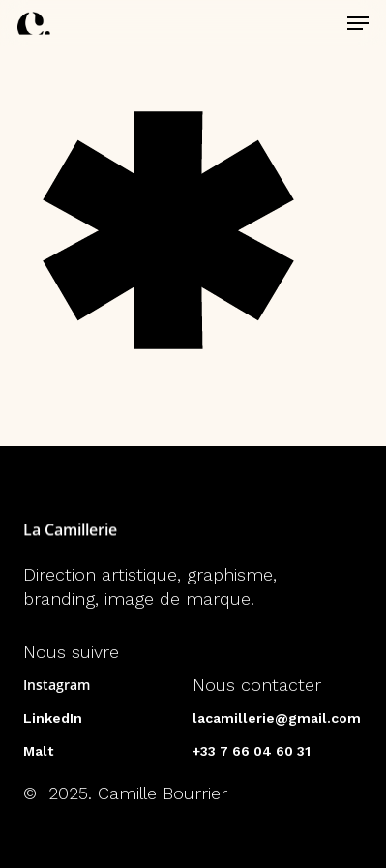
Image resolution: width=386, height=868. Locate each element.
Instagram (57, 685)
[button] (358, 23)
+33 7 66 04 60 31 (252, 751)
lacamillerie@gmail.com (277, 718)
